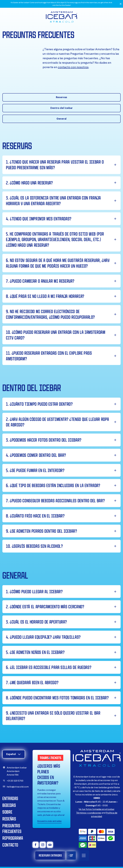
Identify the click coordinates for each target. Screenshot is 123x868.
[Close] (121, 4)
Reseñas (9, 819)
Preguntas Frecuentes (12, 828)
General (61, 119)
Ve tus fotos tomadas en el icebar (96, 809)
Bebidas (9, 805)
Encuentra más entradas (49, 821)
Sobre (7, 812)
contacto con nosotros (73, 67)
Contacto (10, 845)
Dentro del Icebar (61, 108)
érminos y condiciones (89, 813)
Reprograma (13, 838)
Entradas (10, 798)
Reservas (61, 97)
